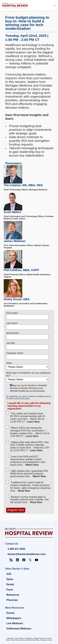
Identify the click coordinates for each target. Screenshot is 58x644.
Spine (10, 579)
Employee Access (47, 640)
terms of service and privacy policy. (29, 398)
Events (10, 613)
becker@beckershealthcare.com (27, 554)
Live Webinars (15, 623)
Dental (10, 584)
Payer (10, 590)
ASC (9, 574)
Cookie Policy (15, 640)
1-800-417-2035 (16, 549)
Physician (12, 600)
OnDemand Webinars (19, 629)
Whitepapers (14, 618)
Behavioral (13, 595)
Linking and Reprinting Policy (29, 640)
